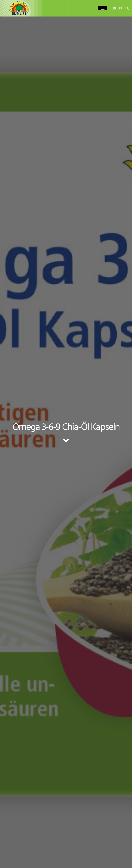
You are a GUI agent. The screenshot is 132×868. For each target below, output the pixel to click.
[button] (8, 860)
